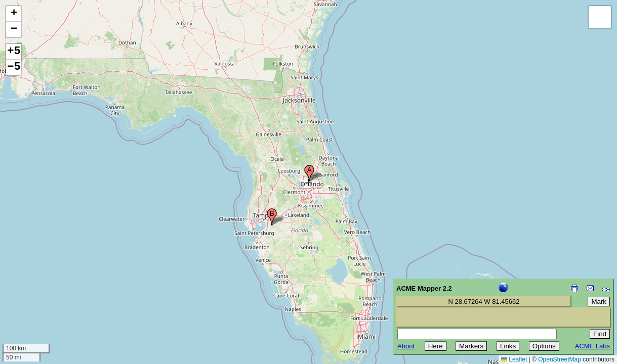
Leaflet (514, 359)
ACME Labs (592, 346)
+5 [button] (14, 52)
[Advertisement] (54, 292)
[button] (309, 173)
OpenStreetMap (560, 359)
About (406, 346)
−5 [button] (14, 67)
